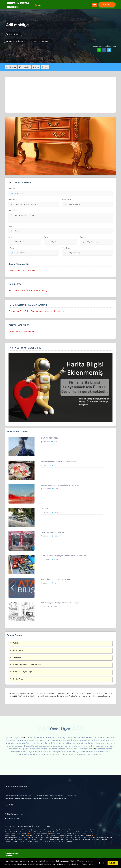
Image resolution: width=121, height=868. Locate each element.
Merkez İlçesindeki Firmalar (16, 836)
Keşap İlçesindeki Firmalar (57, 837)
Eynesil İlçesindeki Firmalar (61, 834)
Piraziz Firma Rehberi (14, 839)
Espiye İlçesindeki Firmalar (16, 834)
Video (45, 67)
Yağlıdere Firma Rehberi (63, 841)
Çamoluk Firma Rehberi (41, 830)
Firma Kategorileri (24, 826)
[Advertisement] (60, 95)
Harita (36, 67)
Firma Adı (12, 189)
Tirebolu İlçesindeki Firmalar (95, 839)
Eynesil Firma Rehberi (84, 834)
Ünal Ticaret (19, 650)
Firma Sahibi (67, 200)
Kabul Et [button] (112, 863)
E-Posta (11, 248)
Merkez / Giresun (13, 818)
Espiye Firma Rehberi (38, 834)
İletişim (50, 826)
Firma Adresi (13, 210)
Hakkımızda (11, 67)
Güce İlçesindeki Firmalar (15, 837)
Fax (83, 237)
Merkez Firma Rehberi (39, 836)
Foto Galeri (24, 67)
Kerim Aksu (18, 679)
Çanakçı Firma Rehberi (87, 830)
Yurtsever (17, 657)
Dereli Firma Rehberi (38, 832)
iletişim (93, 749)
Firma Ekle (40, 826)
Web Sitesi (66, 248)
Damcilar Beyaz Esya (23, 672)
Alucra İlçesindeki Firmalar (16, 828)
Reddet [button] (102, 863)
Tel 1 (11, 237)
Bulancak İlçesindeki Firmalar (61, 828)
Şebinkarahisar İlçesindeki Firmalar (40, 839)
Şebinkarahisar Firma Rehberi (69, 839)
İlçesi (11, 226)
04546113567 (13, 34)
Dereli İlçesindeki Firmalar (16, 832)
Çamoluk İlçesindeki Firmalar (17, 830)
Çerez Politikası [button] (88, 864)
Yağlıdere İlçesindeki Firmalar (38, 841)
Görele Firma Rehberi (83, 836)
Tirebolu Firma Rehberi (14, 841)
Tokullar (17, 643)
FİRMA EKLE (107, 5)
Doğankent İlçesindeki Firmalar (61, 832)
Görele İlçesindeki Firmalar (61, 836)
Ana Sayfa (9, 826)
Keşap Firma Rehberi (78, 837)
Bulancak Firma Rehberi (85, 828)
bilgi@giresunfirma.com (16, 814)
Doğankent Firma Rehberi (87, 832)
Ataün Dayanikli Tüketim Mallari (27, 665)
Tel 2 (47, 237)
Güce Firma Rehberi (36, 837)
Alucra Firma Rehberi (38, 828)
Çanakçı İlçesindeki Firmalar (64, 830)
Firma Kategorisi (15, 200)
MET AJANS (27, 737)
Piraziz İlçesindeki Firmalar (100, 837)
